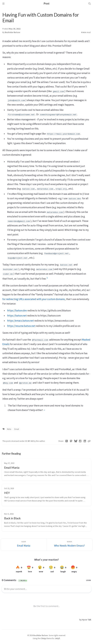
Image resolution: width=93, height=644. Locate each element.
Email (17, 429)
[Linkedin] (85, 441)
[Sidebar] (3, 4)
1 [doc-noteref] (47, 278)
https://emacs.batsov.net (20, 321)
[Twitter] (67, 441)
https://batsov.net (17, 316)
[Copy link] (89, 441)
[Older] (24, 545)
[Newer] (69, 545)
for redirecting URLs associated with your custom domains (34, 299)
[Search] (90, 4)
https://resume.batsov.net (21, 326)
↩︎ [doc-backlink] (44, 410)
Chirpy (43, 638)
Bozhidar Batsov (13, 32)
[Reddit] (80, 441)
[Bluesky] (76, 441)
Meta (9, 429)
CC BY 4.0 (29, 441)
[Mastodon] (71, 441)
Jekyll (57, 638)
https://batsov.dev (17, 310)
